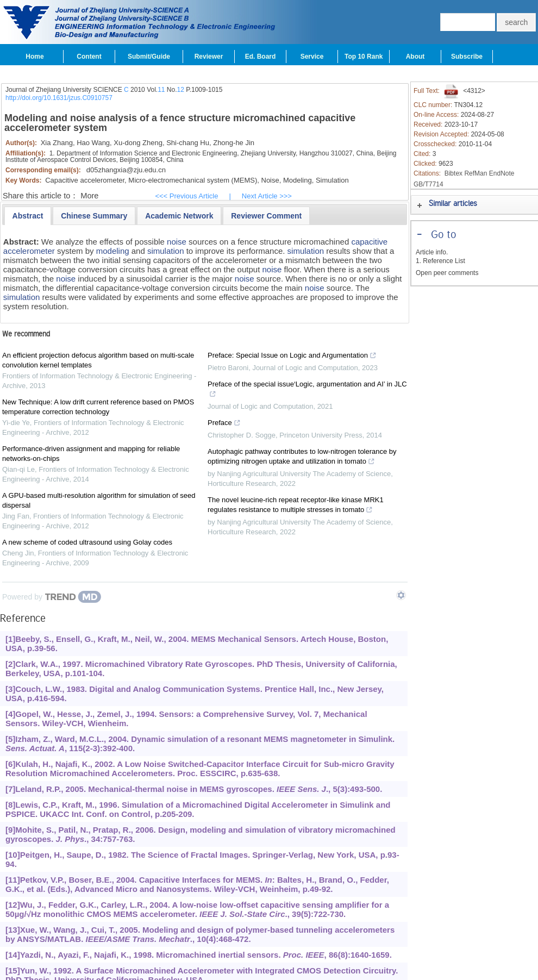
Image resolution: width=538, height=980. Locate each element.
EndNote (502, 173)
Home (35, 57)
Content (89, 57)
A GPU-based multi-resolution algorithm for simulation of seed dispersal (99, 500)
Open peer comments (447, 273)
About (415, 57)
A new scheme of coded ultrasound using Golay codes (87, 542)
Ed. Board (261, 57)
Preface (224, 424)
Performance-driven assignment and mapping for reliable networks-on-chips (91, 454)
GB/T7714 (428, 184)
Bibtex (453, 173)
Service (312, 57)
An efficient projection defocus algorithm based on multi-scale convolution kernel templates (98, 360)
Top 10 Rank (364, 57)
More (89, 196)
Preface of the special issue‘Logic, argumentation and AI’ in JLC (307, 390)
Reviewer (209, 57)
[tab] (28, 216)
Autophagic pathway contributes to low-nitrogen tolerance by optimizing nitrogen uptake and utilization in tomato (302, 458)
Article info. (432, 252)
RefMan (476, 173)
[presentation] (28, 216)
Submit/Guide (149, 57)
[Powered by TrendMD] (52, 597)
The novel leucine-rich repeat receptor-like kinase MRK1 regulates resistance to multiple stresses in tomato (296, 506)
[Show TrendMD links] (401, 595)
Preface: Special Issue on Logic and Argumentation (292, 357)
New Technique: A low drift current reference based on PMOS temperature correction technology (98, 407)
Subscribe (467, 57)
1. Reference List (440, 261)
